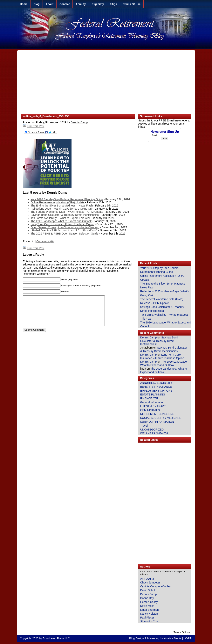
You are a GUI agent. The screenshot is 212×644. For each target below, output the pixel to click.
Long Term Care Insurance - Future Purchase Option (62, 224)
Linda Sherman (150, 610)
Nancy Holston (149, 614)
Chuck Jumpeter (150, 582)
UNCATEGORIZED (152, 430)
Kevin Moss (147, 606)
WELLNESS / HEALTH (154, 433)
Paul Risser (147, 618)
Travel (144, 426)
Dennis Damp (79, 122)
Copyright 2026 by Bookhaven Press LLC (45, 638)
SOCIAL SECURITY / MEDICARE (161, 418)
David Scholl (148, 590)
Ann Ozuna (147, 579)
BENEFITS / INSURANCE (156, 387)
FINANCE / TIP (150, 398)
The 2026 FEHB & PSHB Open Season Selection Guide (65, 234)
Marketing (153, 638)
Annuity (81, 4)
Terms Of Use (132, 4)
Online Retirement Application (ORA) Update (58, 202)
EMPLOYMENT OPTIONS (156, 391)
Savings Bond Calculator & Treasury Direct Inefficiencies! (65, 215)
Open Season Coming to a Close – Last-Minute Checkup (65, 227)
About (50, 4)
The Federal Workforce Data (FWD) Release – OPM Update (67, 212)
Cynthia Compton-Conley (155, 586)
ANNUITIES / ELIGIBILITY (156, 383)
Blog (36, 4)
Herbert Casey (149, 602)
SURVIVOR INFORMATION (157, 422)
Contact (65, 4)
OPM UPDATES (150, 410)
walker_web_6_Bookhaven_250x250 (46, 116)
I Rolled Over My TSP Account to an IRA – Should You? (64, 230)
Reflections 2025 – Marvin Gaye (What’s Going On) (62, 209)
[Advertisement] (106, 84)
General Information (152, 402)
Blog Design (137, 638)
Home (24, 4)
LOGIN (188, 638)
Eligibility (98, 4)
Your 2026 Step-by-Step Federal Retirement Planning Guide (67, 199)
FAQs (113, 4)
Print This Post (35, 126)
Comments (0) (45, 241)
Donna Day (147, 598)
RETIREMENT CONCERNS (157, 414)
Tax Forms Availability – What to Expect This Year (61, 218)
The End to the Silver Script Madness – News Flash (62, 206)
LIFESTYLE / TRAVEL (154, 406)
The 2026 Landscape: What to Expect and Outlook (61, 221)
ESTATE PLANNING (153, 394)
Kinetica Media (173, 638)
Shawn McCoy (149, 621)
